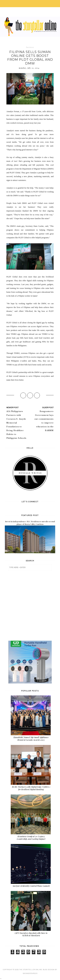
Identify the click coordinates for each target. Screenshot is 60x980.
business (30, 47)
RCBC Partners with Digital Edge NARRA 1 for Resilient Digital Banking (31, 788)
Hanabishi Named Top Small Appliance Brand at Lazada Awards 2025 (31, 739)
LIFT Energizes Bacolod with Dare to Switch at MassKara (31, 934)
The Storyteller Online (31, 970)
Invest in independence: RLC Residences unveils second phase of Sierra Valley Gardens (30, 523)
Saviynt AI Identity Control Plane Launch (31, 886)
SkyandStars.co (30, 973)
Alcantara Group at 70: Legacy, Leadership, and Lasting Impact (31, 838)
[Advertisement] (30, 606)
